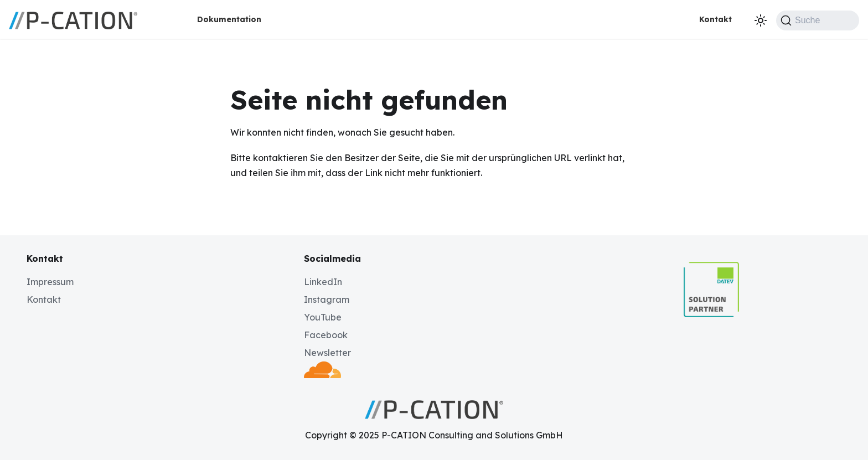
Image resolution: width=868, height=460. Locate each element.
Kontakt (715, 19)
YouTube (323, 317)
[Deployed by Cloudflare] (322, 375)
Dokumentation (229, 19)
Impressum (50, 282)
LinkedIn (323, 282)
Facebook (326, 335)
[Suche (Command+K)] (818, 20)
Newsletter (327, 353)
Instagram (327, 299)
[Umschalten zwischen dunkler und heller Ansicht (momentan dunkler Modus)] (761, 20)
